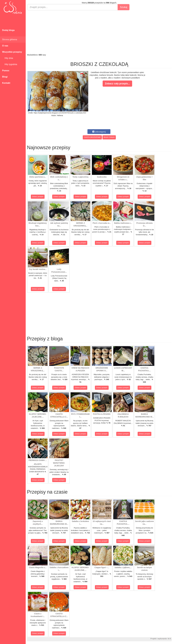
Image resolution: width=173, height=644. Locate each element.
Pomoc (6, 71)
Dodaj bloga (8, 30)
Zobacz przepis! (38, 197)
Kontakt (6, 83)
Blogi (5, 77)
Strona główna (10, 39)
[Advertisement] (99, 32)
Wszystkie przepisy (12, 52)
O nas (5, 46)
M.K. (170, 639)
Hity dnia (8, 58)
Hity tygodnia (10, 64)
